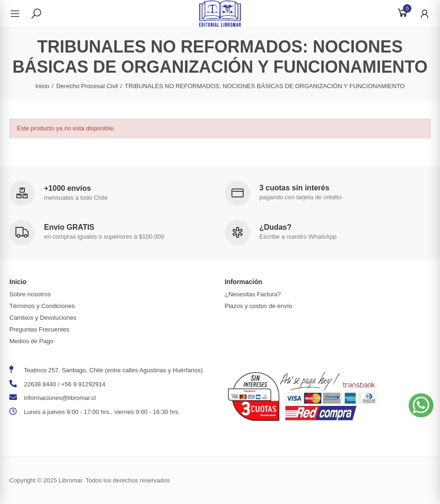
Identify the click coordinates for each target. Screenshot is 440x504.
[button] (421, 405)
